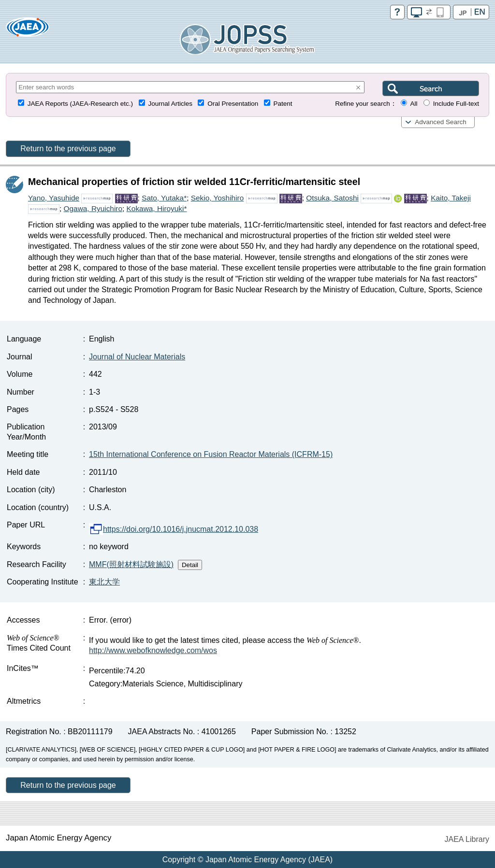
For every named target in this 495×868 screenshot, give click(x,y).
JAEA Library (467, 839)
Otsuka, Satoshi (332, 198)
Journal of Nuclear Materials (137, 357)
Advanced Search (441, 122)
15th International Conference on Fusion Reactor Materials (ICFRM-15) (211, 454)
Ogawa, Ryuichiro (93, 208)
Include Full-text (456, 104)
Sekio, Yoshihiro (218, 198)
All (414, 104)
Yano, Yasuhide (54, 198)
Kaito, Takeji (451, 198)
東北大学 (104, 582)
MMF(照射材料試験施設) (131, 564)
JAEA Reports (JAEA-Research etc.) (80, 104)
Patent (283, 104)
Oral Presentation (233, 104)
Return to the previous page (68, 149)
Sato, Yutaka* (164, 198)
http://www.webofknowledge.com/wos (153, 650)
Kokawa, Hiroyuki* (157, 208)
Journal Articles (170, 104)
